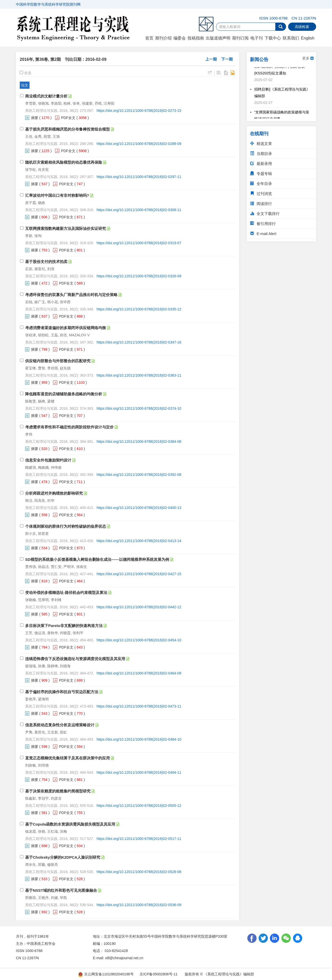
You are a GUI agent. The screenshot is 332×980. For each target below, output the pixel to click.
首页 (149, 38)
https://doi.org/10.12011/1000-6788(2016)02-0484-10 (139, 739)
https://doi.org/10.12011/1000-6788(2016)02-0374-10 (139, 408)
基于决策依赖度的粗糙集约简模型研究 (58, 791)
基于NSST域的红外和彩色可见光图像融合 (61, 890)
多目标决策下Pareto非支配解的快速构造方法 (64, 626)
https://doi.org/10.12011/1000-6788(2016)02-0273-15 (139, 111)
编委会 (180, 38)
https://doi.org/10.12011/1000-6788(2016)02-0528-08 (139, 872)
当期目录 (261, 154)
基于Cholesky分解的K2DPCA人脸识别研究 (63, 857)
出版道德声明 (218, 38)
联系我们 (291, 38)
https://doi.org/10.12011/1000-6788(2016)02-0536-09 (139, 905)
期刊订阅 (240, 38)
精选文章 (261, 144)
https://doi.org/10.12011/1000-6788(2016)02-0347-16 (139, 342)
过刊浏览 (261, 194)
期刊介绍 (163, 38)
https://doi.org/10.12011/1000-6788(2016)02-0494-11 (139, 772)
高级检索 (302, 27)
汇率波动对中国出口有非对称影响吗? (57, 195)
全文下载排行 (265, 214)
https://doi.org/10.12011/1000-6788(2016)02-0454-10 (139, 640)
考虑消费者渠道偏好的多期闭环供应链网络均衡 (66, 328)
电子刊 (257, 38)
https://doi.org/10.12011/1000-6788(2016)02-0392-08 (139, 475)
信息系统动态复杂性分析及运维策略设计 (60, 725)
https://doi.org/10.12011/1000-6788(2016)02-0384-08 (139, 442)
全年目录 (261, 184)
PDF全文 (68, 118)
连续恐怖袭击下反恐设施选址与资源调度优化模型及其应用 (75, 659)
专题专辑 (261, 174)
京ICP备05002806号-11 (159, 974)
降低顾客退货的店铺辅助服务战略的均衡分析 (64, 394)
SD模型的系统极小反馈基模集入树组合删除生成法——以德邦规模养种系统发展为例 (97, 559)
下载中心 (273, 38)
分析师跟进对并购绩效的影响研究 (54, 493)
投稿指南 (196, 38)
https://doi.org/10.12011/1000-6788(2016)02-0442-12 (139, 607)
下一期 (227, 59)
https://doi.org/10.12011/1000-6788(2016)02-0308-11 (139, 210)
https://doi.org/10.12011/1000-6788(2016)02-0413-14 (139, 541)
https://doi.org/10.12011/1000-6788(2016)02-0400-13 (139, 508)
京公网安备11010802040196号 (106, 974)
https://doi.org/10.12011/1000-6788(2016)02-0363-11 (139, 375)
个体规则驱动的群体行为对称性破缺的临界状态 (66, 526)
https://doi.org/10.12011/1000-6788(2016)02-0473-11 (139, 706)
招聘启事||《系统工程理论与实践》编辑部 (282, 94)
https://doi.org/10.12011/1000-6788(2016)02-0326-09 (139, 276)
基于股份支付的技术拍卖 (46, 262)
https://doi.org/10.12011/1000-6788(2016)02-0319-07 (139, 243)
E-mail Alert (263, 234)
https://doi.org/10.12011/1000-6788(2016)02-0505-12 (139, 806)
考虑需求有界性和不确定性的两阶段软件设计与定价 (69, 427)
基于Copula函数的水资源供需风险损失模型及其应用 (70, 824)
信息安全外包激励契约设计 (48, 460)
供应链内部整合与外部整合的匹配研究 (58, 361)
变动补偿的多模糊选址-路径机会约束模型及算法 (66, 592)
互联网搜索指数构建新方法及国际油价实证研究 (66, 228)
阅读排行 (261, 204)
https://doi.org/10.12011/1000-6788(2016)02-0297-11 (139, 177)
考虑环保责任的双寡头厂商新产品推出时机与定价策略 (71, 295)
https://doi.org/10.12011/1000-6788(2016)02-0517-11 (139, 839)
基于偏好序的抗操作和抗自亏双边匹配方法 (62, 692)
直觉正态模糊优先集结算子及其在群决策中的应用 (67, 758)
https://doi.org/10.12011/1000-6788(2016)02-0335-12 (139, 309)
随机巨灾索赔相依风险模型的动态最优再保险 (64, 162)
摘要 (35, 118)
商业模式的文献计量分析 (46, 96)
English (308, 38)
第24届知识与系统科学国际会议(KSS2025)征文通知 (280, 71)
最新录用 (261, 164)
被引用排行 (263, 224)
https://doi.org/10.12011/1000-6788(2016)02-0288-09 (139, 144)
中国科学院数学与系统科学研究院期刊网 (48, 4)
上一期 (211, 59)
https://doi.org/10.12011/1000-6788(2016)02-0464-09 (139, 673)
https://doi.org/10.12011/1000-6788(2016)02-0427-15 (139, 574)
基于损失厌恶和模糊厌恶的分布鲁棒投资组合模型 (67, 129)
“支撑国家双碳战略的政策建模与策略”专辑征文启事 (282, 117)
